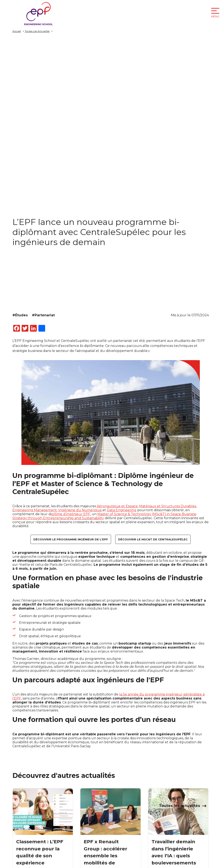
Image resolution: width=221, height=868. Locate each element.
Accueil (17, 31)
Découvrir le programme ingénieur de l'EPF (71, 539)
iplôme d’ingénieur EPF (71, 514)
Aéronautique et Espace (117, 506)
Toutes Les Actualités (37, 31)
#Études (20, 315)
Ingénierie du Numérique (80, 510)
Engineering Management (35, 510)
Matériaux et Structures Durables (168, 506)
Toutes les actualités (179, 806)
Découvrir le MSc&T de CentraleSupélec (153, 539)
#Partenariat (43, 315)
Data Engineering (122, 510)
